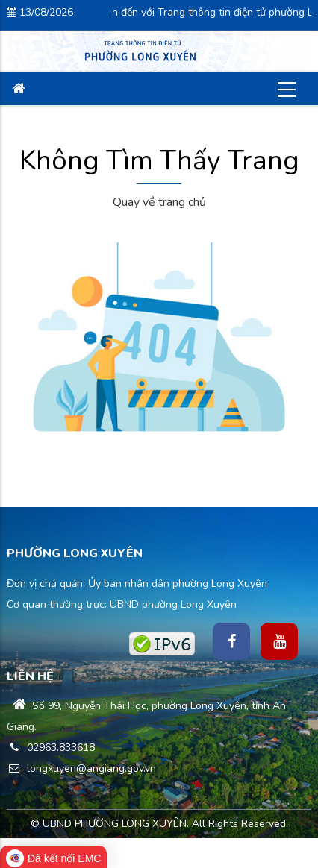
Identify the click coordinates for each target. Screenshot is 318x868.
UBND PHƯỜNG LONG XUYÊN (115, 824)
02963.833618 (51, 748)
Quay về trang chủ (159, 202)
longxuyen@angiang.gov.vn (81, 768)
